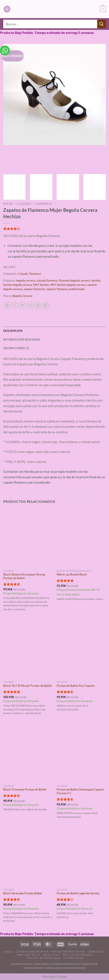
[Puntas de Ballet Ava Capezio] (81, 649)
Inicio (8, 204)
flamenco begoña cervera (74, 280)
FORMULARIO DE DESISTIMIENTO (65, 968)
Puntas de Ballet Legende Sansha (78, 893)
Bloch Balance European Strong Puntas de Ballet (24, 576)
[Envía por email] (30, 305)
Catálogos (96, 952)
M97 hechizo (41, 285)
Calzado (24, 204)
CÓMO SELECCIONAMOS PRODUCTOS (57, 964)
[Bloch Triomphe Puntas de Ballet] (28, 753)
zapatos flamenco (34, 289)
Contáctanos (73, 958)
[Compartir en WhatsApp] (7, 305)
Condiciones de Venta (32, 952)
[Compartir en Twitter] (23, 305)
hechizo (96, 280)
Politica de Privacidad (43, 958)
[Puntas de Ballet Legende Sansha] (81, 857)
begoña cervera (26, 280)
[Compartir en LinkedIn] (46, 305)
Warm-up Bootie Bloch (72, 574)
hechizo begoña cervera (18, 285)
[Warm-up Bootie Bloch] (81, 538)
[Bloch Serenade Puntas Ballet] (28, 857)
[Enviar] (102, 24)
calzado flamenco (47, 280)
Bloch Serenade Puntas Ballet (23, 893)
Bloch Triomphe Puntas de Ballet (25, 789)
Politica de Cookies (78, 955)
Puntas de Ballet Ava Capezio (76, 686)
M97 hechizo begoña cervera (68, 285)
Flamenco (44, 204)
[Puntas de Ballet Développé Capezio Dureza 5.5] (81, 753)
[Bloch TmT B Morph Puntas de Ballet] (28, 649)
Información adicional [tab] (22, 340)
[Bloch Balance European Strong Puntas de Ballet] (28, 538)
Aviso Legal (52, 955)
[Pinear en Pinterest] (38, 305)
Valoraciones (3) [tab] (16, 348)
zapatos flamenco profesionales (66, 289)
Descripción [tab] (13, 331)
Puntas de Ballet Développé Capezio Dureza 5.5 (80, 791)
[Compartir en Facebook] (15, 305)
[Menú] (7, 9)
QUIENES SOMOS (22, 964)
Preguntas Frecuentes (68, 952)
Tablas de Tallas (29, 955)
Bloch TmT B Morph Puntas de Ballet (27, 686)
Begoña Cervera (22, 296)
